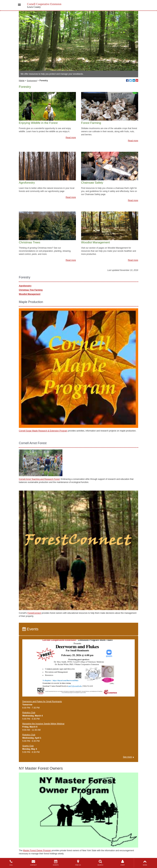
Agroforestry (25, 286)
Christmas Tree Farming (31, 290)
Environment (32, 81)
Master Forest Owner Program (37, 851)
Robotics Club (29, 713)
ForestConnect (34, 613)
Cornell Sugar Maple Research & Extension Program (43, 431)
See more (127, 757)
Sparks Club (28, 746)
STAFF (123, 863)
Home (22, 81)
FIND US (78, 863)
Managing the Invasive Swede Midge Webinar (43, 724)
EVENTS (56, 863)
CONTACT (33, 863)
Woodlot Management (30, 294)
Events (30, 629)
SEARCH (100, 863)
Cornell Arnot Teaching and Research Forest (39, 479)
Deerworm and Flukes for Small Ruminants (42, 702)
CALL (11, 863)
